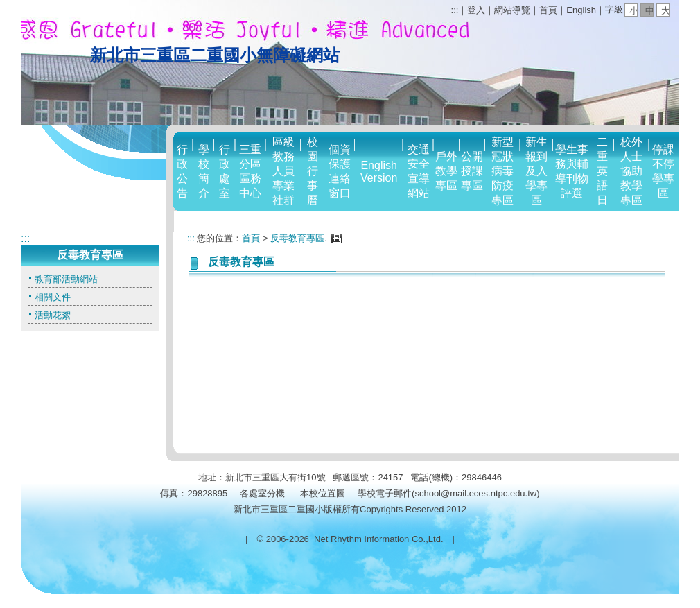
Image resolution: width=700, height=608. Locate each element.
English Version (379, 172)
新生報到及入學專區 (536, 171)
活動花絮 (53, 315)
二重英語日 (602, 171)
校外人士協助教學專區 (631, 171)
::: (455, 10)
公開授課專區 (472, 171)
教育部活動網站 (66, 279)
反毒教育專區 (297, 238)
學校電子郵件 (385, 493)
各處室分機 (262, 493)
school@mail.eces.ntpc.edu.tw (475, 493)
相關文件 (53, 297)
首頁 (548, 10)
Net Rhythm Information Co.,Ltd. (378, 539)
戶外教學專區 (446, 171)
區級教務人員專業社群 (283, 171)
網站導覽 (512, 10)
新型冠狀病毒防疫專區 (502, 171)
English (581, 10)
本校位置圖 (323, 493)
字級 (614, 9)
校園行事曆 (313, 171)
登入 (476, 10)
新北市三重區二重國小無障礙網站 (215, 55)
